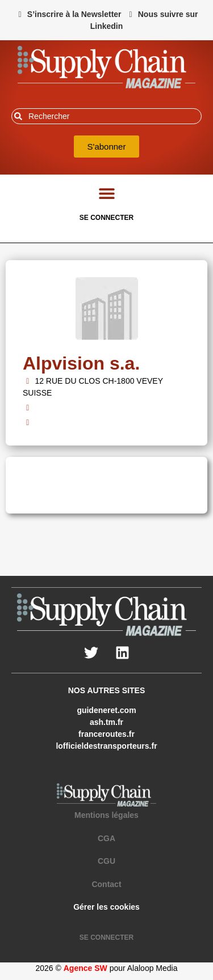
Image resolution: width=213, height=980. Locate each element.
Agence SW (85, 968)
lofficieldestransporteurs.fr (106, 746)
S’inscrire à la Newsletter (74, 14)
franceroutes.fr (106, 734)
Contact (106, 884)
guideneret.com (106, 710)
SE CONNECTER (106, 218)
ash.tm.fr (106, 722)
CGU (106, 861)
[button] (106, 193)
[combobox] (106, 116)
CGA (106, 838)
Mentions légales (106, 815)
